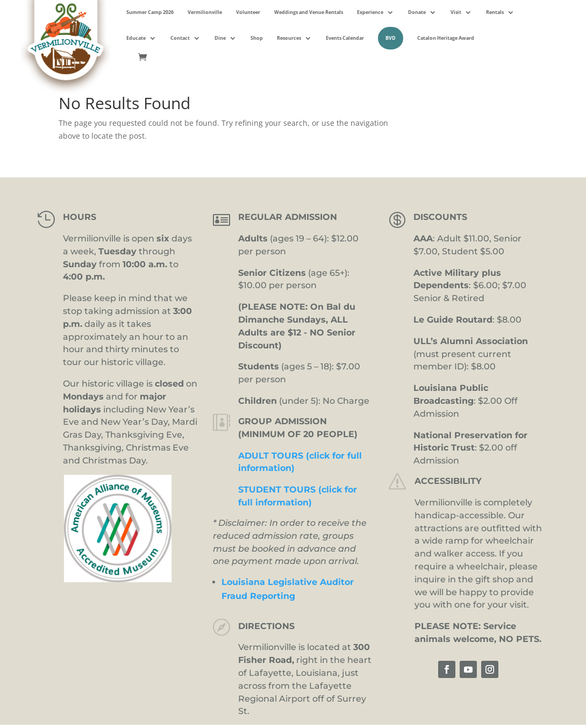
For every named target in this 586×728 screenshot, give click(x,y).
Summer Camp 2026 (150, 12)
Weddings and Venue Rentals (309, 12)
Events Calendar (345, 38)
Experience (370, 12)
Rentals (495, 12)
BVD (391, 38)
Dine (220, 38)
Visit (456, 12)
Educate (136, 38)
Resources (289, 38)
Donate (417, 12)
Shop (257, 38)
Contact (180, 38)
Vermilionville (205, 12)
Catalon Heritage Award (446, 38)
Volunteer (248, 12)
